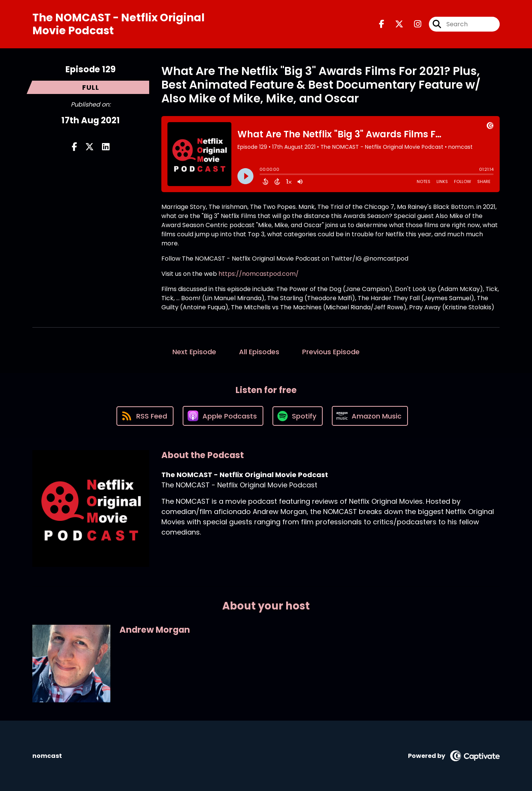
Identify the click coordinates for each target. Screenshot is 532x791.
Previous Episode (331, 352)
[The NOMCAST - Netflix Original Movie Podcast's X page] (395, 24)
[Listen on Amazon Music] (370, 416)
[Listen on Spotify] (298, 416)
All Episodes (259, 352)
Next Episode (194, 352)
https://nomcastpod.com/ (259, 274)
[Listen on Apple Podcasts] (223, 416)
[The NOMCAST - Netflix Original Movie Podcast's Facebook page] (382, 24)
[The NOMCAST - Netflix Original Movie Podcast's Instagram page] (413, 24)
